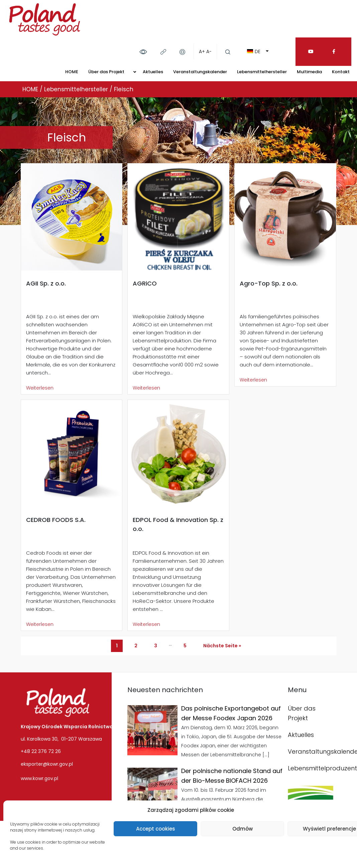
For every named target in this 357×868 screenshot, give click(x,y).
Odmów (243, 829)
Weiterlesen (40, 388)
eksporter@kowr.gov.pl (47, 764)
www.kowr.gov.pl (39, 778)
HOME (72, 72)
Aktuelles (153, 72)
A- (209, 51)
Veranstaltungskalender (200, 72)
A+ (202, 51)
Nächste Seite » (222, 646)
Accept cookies (156, 829)
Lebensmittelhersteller (262, 72)
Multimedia (309, 72)
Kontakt (341, 72)
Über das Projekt (106, 72)
